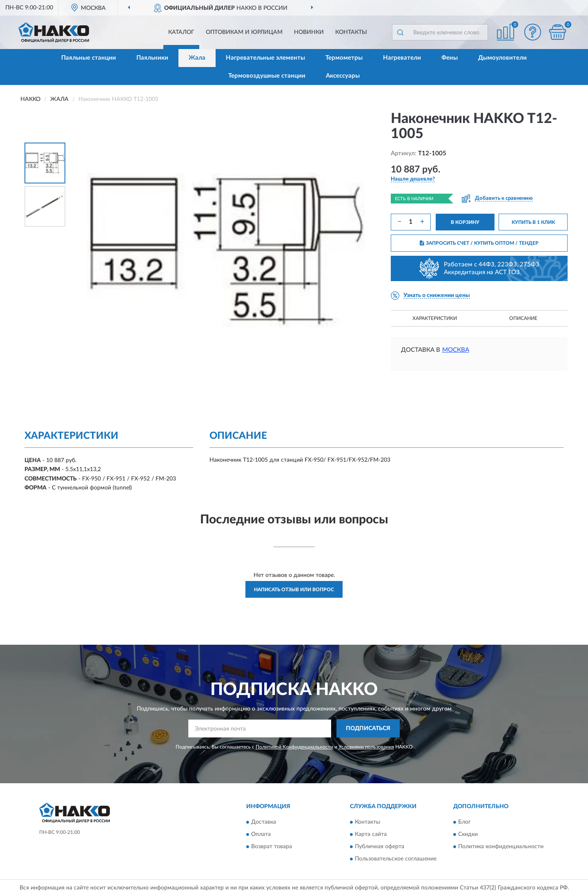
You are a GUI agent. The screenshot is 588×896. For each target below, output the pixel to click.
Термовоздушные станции (267, 76)
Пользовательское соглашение (396, 859)
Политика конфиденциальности (501, 847)
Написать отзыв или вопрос (294, 590)
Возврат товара (272, 847)
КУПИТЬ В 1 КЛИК (533, 222)
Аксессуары (343, 76)
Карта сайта (371, 835)
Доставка (264, 822)
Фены (450, 58)
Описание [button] (523, 318)
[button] (533, 32)
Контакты (351, 32)
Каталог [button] (181, 32)
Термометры (344, 58)
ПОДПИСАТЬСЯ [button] (368, 728)
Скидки (468, 835)
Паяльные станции (89, 58)
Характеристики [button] (435, 318)
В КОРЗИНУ (465, 222)
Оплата (261, 835)
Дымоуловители (502, 58)
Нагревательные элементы (265, 58)
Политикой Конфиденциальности (294, 747)
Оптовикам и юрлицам (244, 32)
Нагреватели (402, 58)
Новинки (309, 32)
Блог (464, 822)
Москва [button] (456, 350)
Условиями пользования (366, 747)
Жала (197, 58)
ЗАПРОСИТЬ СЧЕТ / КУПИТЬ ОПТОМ (479, 243)
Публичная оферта (380, 847)
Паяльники (152, 58)
